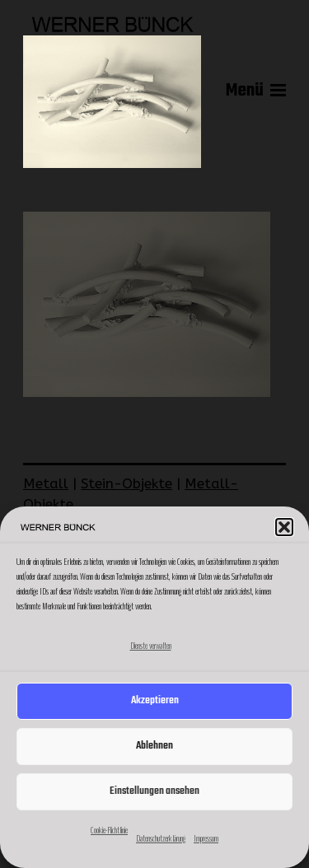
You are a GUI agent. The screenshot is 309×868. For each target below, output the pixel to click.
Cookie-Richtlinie (109, 830)
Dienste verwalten (151, 646)
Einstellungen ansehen (154, 791)
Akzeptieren (155, 700)
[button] (284, 527)
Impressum (206, 838)
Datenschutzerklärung (161, 838)
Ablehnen (154, 746)
